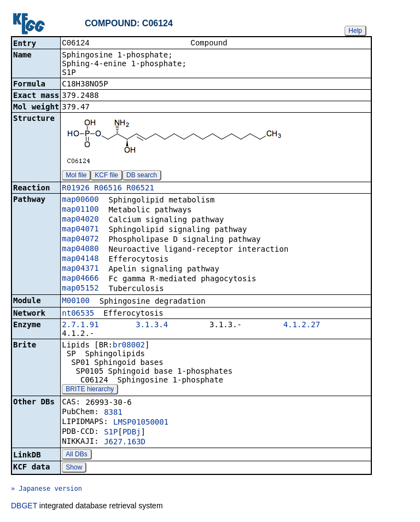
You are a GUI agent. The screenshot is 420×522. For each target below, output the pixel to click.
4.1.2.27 (302, 326)
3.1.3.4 (152, 326)
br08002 (129, 346)
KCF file (106, 176)
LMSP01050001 (141, 423)
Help (355, 31)
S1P (111, 433)
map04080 (80, 250)
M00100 (76, 301)
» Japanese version (46, 490)
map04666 (80, 279)
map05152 (80, 289)
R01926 (76, 189)
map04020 (80, 220)
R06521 (140, 189)
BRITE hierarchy (90, 390)
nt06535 (78, 314)
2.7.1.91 (80, 326)
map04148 (80, 259)
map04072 (80, 240)
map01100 (80, 210)
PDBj (132, 433)
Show (74, 468)
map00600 (80, 200)
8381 (113, 413)
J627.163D (125, 443)
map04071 (80, 230)
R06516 (108, 189)
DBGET (24, 507)
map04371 (80, 269)
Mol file (76, 176)
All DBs (76, 455)
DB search (142, 176)
